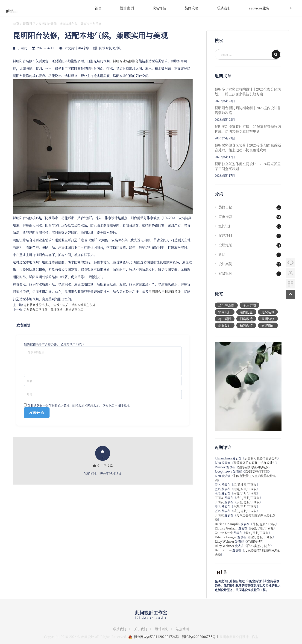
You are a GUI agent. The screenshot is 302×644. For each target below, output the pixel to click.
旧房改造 (246, 319)
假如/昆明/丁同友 (262, 528)
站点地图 (182, 629)
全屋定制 (225, 245)
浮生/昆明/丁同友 (248, 498)
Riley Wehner (224, 541)
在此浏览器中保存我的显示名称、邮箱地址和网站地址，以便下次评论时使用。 (80, 410)
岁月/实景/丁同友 (259, 546)
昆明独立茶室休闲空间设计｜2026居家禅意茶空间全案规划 (248, 166)
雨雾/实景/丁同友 (245, 489)
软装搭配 (268, 325)
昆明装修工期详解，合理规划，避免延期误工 (53, 309)
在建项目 (225, 235)
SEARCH (276, 54)
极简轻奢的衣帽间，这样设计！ (255, 463)
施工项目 (225, 319)
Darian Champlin (227, 524)
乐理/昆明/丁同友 (248, 502)
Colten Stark (224, 533)
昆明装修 (268, 319)
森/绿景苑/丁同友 (257, 471)
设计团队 (161, 629)
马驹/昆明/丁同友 (264, 524)
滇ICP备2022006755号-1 (200, 637)
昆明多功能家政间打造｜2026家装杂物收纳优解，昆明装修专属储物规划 (248, 129)
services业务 (259, 8)
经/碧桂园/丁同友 (245, 484)
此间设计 (225, 325)
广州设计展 (254, 541)
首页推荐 (225, 216)
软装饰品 (159, 8)
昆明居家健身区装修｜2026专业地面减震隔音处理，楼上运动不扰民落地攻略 (248, 147)
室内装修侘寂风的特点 (253, 467)
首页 (98, 8)
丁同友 (219, 498)
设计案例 (127, 8)
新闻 (222, 254)
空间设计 (225, 226)
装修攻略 (191, 8)
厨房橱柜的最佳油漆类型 (261, 458)
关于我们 (141, 629)
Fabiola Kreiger (226, 537)
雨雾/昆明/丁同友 (245, 493)
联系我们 (224, 8)
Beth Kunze (223, 550)
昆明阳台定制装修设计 (164, 291)
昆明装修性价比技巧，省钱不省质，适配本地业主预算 (59, 305)
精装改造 (246, 325)
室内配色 (246, 312)
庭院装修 (268, 312)
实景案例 (225, 273)
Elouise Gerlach (226, 528)
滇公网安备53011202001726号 (156, 637)
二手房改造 (226, 305)
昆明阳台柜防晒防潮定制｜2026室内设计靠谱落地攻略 (248, 110)
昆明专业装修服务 (126, 61)
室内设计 (225, 312)
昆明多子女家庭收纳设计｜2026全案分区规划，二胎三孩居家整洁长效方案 (248, 91)
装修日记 (29, 24)
